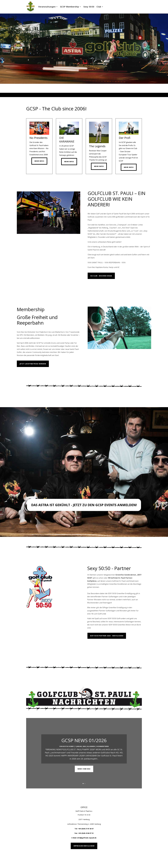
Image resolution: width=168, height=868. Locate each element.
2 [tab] (80, 95)
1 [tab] (78, 95)
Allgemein (91, 753)
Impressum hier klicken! (84, 846)
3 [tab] (83, 95)
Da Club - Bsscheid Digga (101, 276)
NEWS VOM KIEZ (84, 775)
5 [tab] (88, 95)
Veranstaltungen (47, 7)
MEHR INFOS (95, 286)
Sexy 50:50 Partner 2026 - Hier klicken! (107, 636)
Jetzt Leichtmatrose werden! (33, 364)
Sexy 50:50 (89, 7)
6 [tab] (90, 95)
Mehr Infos (39, 161)
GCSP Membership (70, 7)
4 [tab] (85, 95)
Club (99, 7)
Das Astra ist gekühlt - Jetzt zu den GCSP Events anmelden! (84, 505)
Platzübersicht (97, 645)
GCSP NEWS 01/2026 (84, 747)
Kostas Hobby (68, 753)
